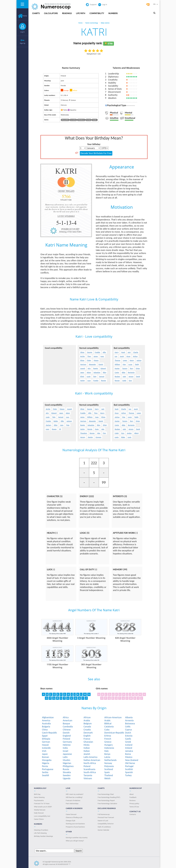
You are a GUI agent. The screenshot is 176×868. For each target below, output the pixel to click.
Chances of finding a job (74, 817)
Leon (48, 429)
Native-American (92, 760)
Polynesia (109, 766)
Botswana (130, 723)
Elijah (82, 376)
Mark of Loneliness (104, 827)
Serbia (45, 772)
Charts (36, 13)
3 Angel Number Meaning (91, 638)
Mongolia (47, 760)
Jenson (131, 376)
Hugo (97, 429)
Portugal (129, 766)
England (67, 736)
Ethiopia (46, 739)
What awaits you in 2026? (43, 807)
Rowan (54, 429)
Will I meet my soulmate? (75, 794)
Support (91, 4)
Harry (117, 352)
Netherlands (110, 760)
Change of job (70, 821)
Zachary (49, 425)
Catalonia (109, 727)
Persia (45, 766)
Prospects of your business (75, 827)
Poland (87, 766)
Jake (103, 429)
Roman (117, 381)
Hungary (109, 745)
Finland (66, 739)
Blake (123, 437)
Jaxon (82, 372)
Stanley (90, 437)
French (108, 739)
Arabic (107, 720)
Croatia (87, 730)
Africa (66, 717)
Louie (89, 376)
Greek (128, 742)
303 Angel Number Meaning (91, 666)
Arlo (89, 368)
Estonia (129, 736)
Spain (107, 772)
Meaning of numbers (41, 830)
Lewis (117, 437)
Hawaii (45, 745)
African (87, 717)
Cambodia (68, 727)
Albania (129, 717)
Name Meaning (39, 797)
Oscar (128, 356)
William (117, 364)
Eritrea (108, 736)
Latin (65, 757)
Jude (124, 376)
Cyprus (129, 730)
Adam (89, 372)
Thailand (109, 775)
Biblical (108, 723)
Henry (132, 360)
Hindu (87, 745)
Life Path (81, 13)
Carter (117, 372)
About (132, 794)
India (65, 748)
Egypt (45, 736)
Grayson (98, 437)
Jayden (129, 433)
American (68, 720)
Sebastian (97, 372)
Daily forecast (39, 813)
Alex (99, 433)
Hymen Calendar (103, 830)
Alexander (92, 364)
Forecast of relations (73, 800)
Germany (67, 742)
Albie (124, 372)
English (87, 736)
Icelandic (46, 748)
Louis (129, 437)
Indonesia (109, 748)
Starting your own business (75, 824)
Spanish (129, 772)
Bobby (56, 421)
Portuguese (48, 769)
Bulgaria (46, 727)
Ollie (62, 421)
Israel (66, 751)
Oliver (82, 352)
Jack (129, 352)
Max (124, 364)
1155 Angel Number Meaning (57, 666)
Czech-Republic (50, 733)
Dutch (128, 733)
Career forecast (71, 814)
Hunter (117, 368)
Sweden (67, 775)
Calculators (51, 13)
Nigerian (67, 763)
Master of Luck (103, 821)
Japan (45, 754)
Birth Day (37, 794)
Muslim (67, 760)
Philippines (68, 766)
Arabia (87, 720)
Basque (66, 723)
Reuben (117, 376)
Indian (87, 748)
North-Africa (90, 763)
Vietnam (88, 778)
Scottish (129, 769)
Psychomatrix (39, 800)
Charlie (136, 352)
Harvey (83, 437)
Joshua (139, 360)
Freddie (97, 352)
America (46, 720)
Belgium (88, 723)
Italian (87, 751)
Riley (105, 372)
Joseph (83, 368)
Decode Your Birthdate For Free (96, 153)
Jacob (122, 356)
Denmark (88, 733)
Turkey (128, 775)
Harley (83, 381)
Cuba (107, 730)
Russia (66, 769)
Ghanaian (88, 742)
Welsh (107, 778)
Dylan (138, 368)
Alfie (104, 352)
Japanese (67, 754)
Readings (67, 13)
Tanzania (88, 775)
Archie (82, 356)
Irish (44, 751)
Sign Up (22, 43)
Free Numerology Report (106, 800)
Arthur (135, 356)
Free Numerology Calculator (107, 803)
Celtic (128, 727)
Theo (89, 356)
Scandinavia (89, 769)
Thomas (118, 360)
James (96, 356)
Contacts (133, 814)
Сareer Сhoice (39, 819)
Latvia (107, 757)
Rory (132, 368)
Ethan (82, 360)
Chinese (67, 730)
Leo (116, 356)
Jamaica (129, 751)
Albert (136, 433)
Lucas (130, 364)
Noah (123, 352)
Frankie (96, 381)
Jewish (87, 754)
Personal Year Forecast (106, 817)
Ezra (130, 381)
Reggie (96, 368)
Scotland (109, 769)
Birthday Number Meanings (43, 836)
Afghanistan (48, 717)
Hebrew (67, 745)
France (87, 739)
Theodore (84, 433)
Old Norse (130, 763)
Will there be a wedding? (74, 797)
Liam (62, 425)
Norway (108, 763)
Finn (104, 433)
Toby (95, 376)
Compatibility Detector (106, 824)
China (45, 730)
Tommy (125, 368)
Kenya (107, 754)
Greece (108, 742)
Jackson (69, 421)
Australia (46, 723)
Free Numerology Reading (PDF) (109, 797)
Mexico (129, 757)
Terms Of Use (134, 807)
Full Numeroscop (104, 814)
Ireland (129, 748)
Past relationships (72, 803)
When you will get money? (75, 841)
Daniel (101, 364)
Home (22, 16)
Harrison (83, 364)
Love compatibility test (42, 816)
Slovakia (67, 772)
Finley (89, 360)
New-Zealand (132, 760)
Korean (46, 757)
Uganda (67, 778)
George (90, 352)
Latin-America (91, 757)
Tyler (68, 425)
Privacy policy (134, 803)
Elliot (56, 425)
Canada (87, 727)
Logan (125, 360)
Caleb (124, 381)
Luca (89, 381)
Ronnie (104, 381)
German (46, 742)
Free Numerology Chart (106, 794)
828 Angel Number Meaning (125, 639)
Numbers (113, 13)
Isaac (102, 356)
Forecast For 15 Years (42, 803)
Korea (128, 754)
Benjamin (131, 372)
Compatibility (97, 13)
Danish (66, 733)
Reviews (132, 800)
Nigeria (46, 763)
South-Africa (90, 772)
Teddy (137, 364)
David (138, 376)
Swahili (46, 775)
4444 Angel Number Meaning (57, 639)
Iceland (129, 745)
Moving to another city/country (77, 838)
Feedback (133, 797)
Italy (107, 751)
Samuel (102, 376)
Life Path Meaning (40, 833)
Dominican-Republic (114, 733)
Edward (103, 368)
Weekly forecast (40, 810)
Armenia (129, 720)
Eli (60, 429)
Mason (96, 360)
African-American (113, 717)
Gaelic (128, 739)
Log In (22, 32)
